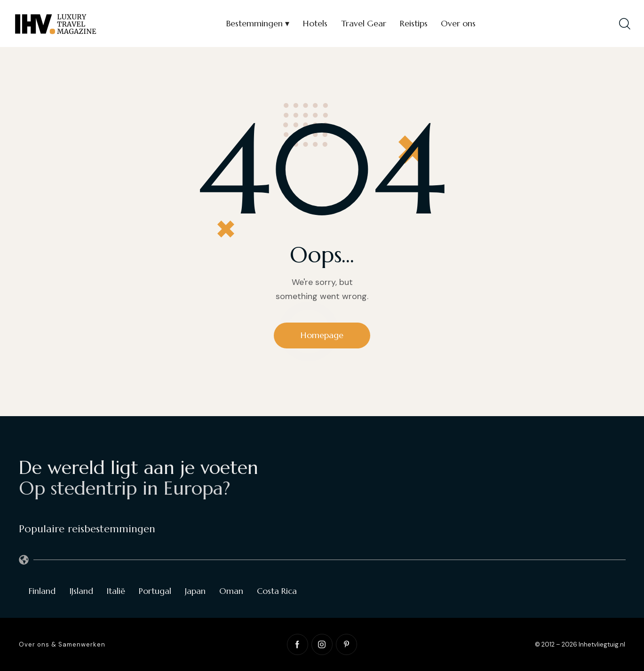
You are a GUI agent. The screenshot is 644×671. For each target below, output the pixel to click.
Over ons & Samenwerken (62, 644)
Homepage (322, 335)
